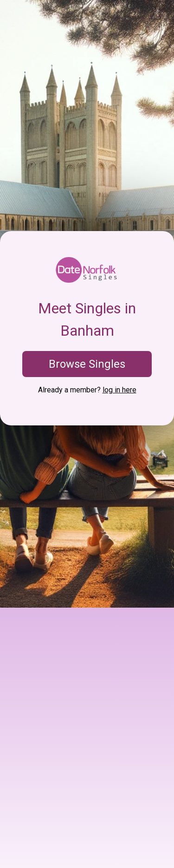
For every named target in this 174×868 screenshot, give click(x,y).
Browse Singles (87, 364)
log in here (119, 390)
